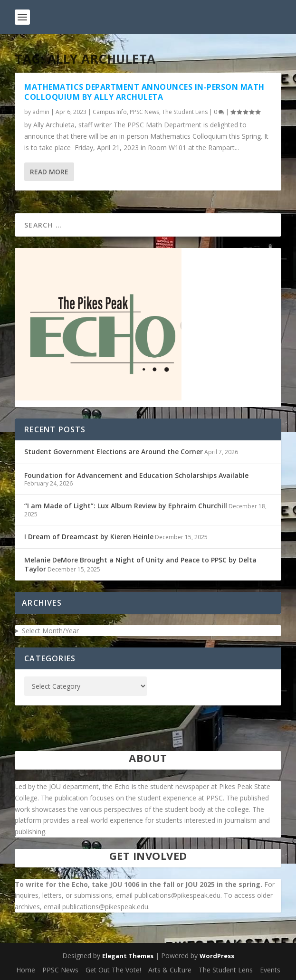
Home (26, 970)
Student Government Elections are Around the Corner (114, 452)
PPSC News (144, 112)
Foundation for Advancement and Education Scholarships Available (136, 475)
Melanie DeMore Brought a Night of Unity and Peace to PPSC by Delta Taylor (140, 564)
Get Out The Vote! (113, 970)
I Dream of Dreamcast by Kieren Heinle (89, 537)
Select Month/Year (50, 631)
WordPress (217, 956)
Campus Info (110, 112)
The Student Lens (185, 112)
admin (41, 112)
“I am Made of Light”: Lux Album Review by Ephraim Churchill (126, 506)
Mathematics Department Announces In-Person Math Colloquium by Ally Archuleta (144, 92)
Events (270, 970)
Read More (49, 172)
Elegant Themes (128, 956)
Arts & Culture (170, 970)
